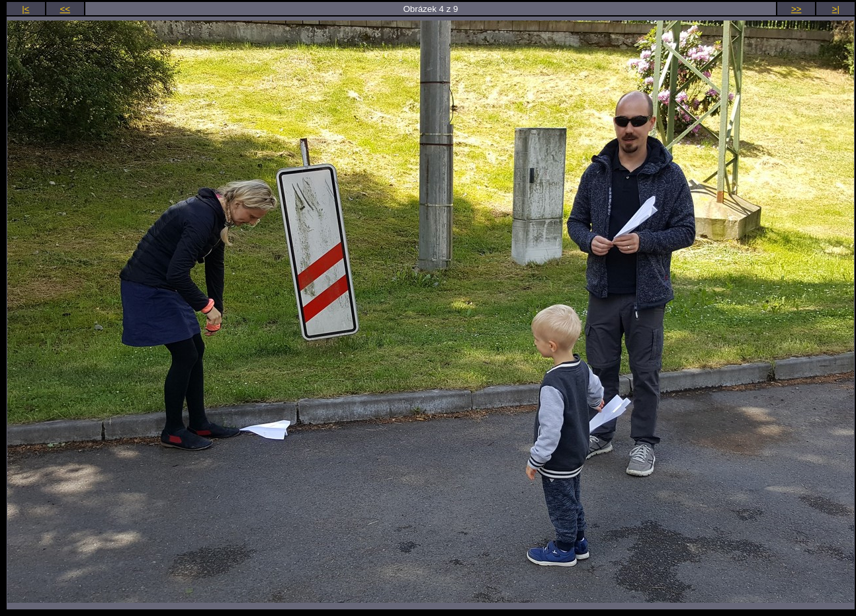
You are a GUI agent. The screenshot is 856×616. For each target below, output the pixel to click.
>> (796, 9)
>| (836, 9)
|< (25, 9)
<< (65, 9)
